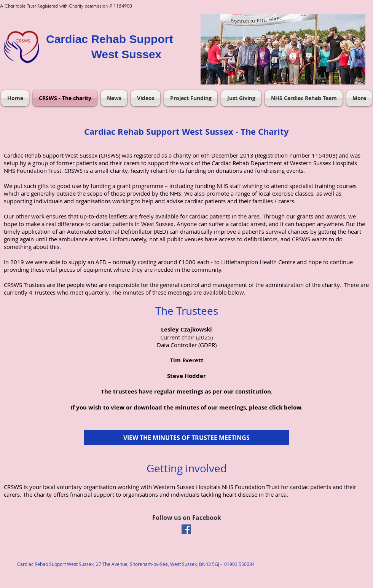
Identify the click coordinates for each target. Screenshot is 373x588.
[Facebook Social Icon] (186, 529)
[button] (283, 49)
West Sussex (127, 54)
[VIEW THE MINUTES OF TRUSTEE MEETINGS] (186, 438)
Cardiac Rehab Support (109, 39)
